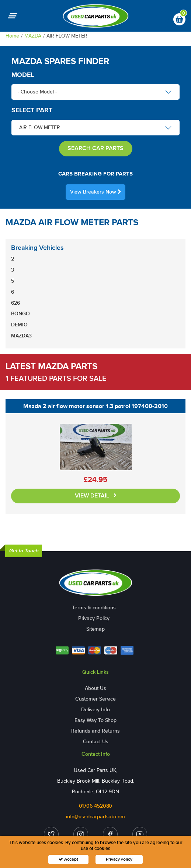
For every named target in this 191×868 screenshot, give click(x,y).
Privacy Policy (94, 618)
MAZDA (33, 36)
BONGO (20, 314)
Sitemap (95, 629)
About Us (95, 688)
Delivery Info (95, 710)
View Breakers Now (95, 192)
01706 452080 (96, 806)
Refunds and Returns (95, 731)
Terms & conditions (94, 608)
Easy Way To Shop (95, 720)
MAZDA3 (21, 336)
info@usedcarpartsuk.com (95, 817)
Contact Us (96, 742)
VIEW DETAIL (96, 496)
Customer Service (95, 699)
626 (15, 303)
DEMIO (19, 325)
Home (12, 36)
